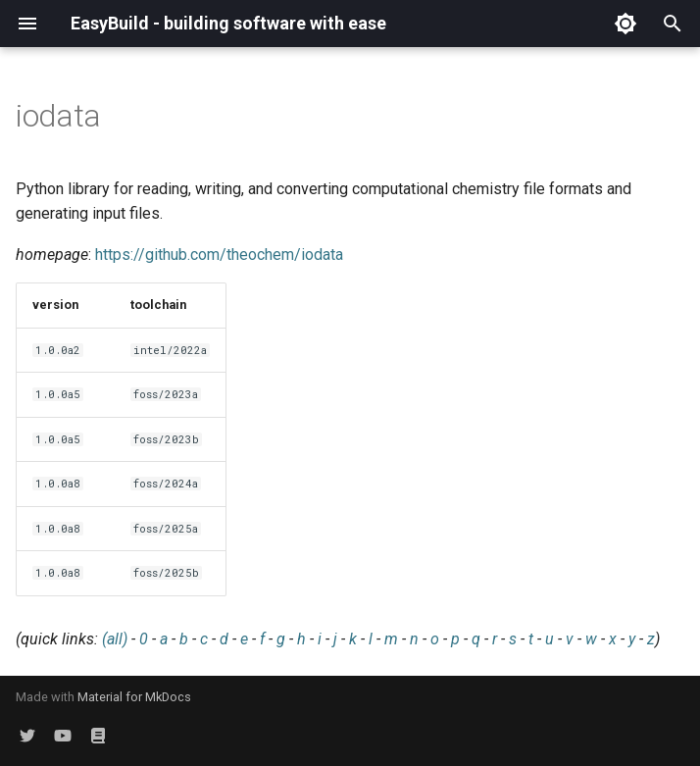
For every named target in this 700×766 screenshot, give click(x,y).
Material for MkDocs (134, 697)
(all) (115, 639)
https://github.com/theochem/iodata (219, 255)
